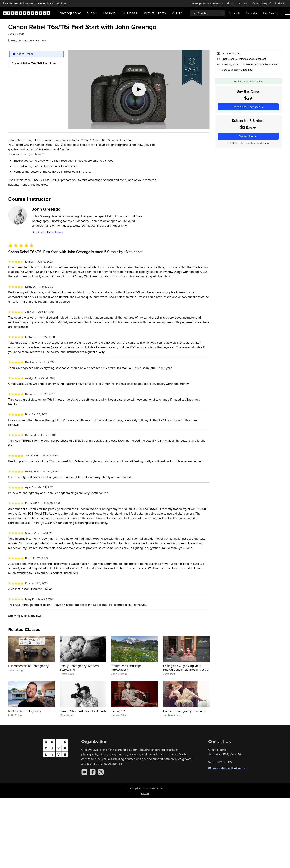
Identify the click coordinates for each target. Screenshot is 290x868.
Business (130, 13)
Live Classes (271, 13)
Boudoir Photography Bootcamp (185, 711)
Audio (177, 13)
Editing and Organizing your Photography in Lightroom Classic (186, 668)
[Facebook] (93, 772)
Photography (70, 13)
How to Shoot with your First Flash (83, 711)
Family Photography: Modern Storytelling (79, 668)
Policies (145, 793)
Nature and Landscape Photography (127, 668)
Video (92, 13)
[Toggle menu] (288, 13)
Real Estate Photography (25, 711)
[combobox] (208, 13)
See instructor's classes (48, 232)
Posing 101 (118, 711)
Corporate (235, 13)
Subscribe (252, 13)
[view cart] (244, 3)
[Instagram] (101, 772)
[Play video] (139, 89)
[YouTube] (84, 772)
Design (109, 13)
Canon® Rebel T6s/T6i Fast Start (34, 63)
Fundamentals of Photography (28, 666)
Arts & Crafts (155, 13)
